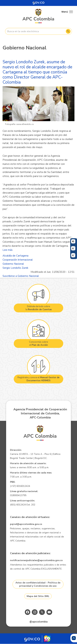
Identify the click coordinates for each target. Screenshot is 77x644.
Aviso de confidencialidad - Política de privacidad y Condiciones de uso (38, 584)
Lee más (8, 250)
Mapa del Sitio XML (38, 596)
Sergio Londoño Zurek (15, 268)
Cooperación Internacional (18, 260)
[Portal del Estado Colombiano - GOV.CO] (39, 3)
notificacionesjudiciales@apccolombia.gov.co (36, 560)
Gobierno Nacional (13, 264)
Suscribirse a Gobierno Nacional (21, 276)
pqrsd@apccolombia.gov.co (26, 524)
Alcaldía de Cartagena (15, 256)
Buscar (68, 31)
